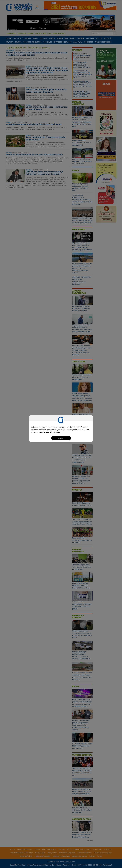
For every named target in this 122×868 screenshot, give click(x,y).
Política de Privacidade (50, 433)
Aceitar (61, 438)
